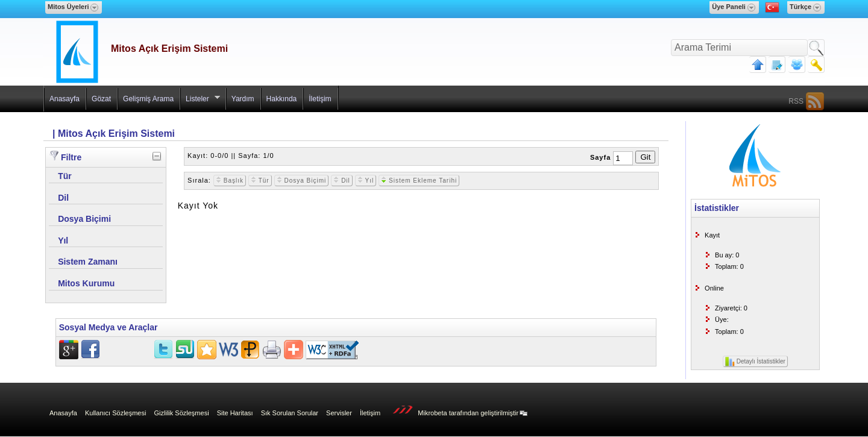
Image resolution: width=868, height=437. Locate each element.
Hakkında (282, 99)
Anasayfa (64, 99)
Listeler (200, 102)
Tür (260, 180)
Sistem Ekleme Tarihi (419, 180)
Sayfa (600, 157)
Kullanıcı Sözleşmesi (116, 413)
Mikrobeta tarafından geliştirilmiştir (457, 411)
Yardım (243, 99)
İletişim (320, 99)
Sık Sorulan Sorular (290, 413)
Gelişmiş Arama (148, 99)
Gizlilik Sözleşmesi (182, 413)
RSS (796, 101)
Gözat (101, 99)
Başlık (230, 180)
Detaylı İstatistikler (755, 362)
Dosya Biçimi (302, 180)
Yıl (366, 180)
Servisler (339, 413)
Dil (341, 180)
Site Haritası (235, 413)
